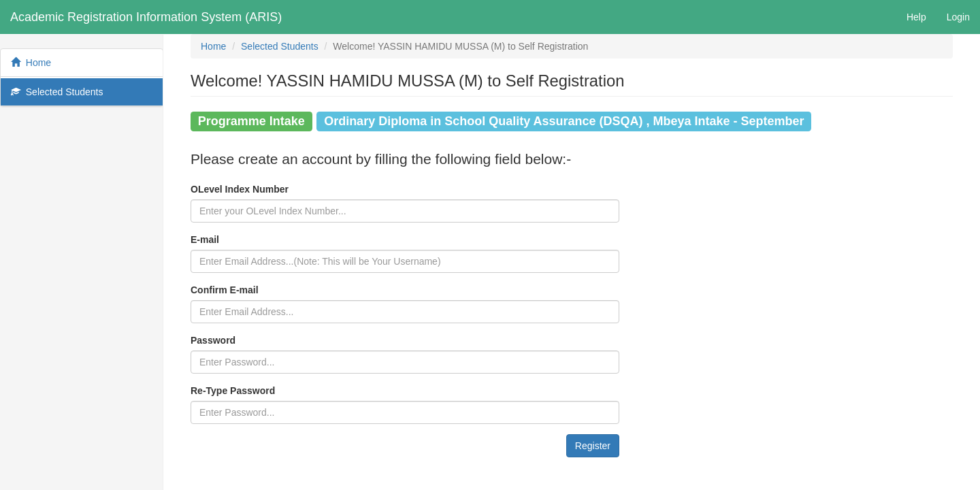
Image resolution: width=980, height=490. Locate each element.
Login (958, 17)
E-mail (205, 240)
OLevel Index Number (240, 189)
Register (593, 446)
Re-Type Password (233, 391)
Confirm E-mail (225, 290)
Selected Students (57, 92)
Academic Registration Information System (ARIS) (146, 17)
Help (916, 17)
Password (213, 340)
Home (31, 63)
